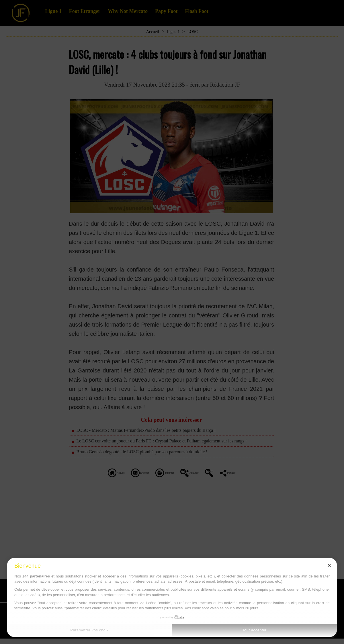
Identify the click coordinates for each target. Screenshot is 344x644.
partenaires (40, 576)
